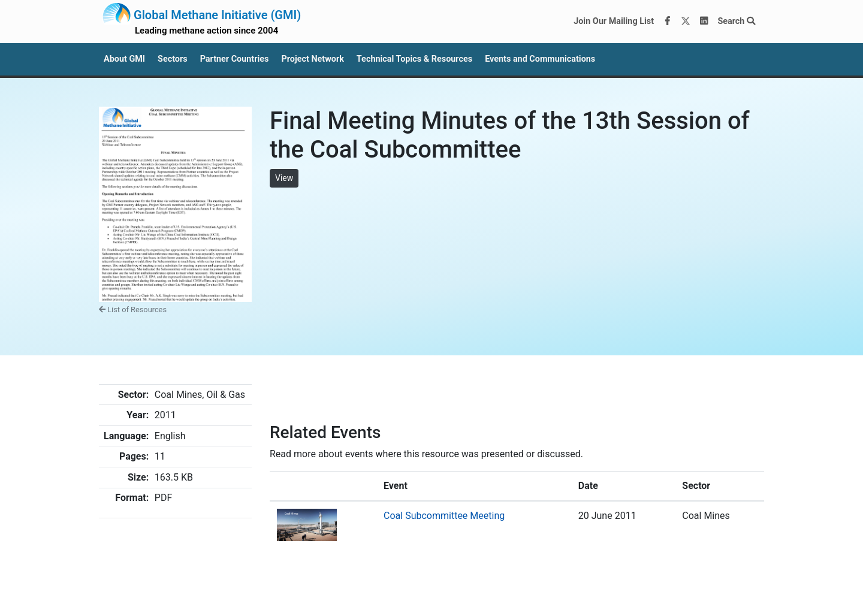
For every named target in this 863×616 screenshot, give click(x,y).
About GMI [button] (124, 59)
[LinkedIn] (704, 22)
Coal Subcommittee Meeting (444, 516)
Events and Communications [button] (540, 59)
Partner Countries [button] (235, 59)
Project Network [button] (312, 59)
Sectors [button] (173, 59)
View (284, 178)
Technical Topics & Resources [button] (414, 59)
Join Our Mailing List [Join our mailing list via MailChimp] (614, 21)
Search (736, 21)
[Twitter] (686, 22)
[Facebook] (668, 22)
